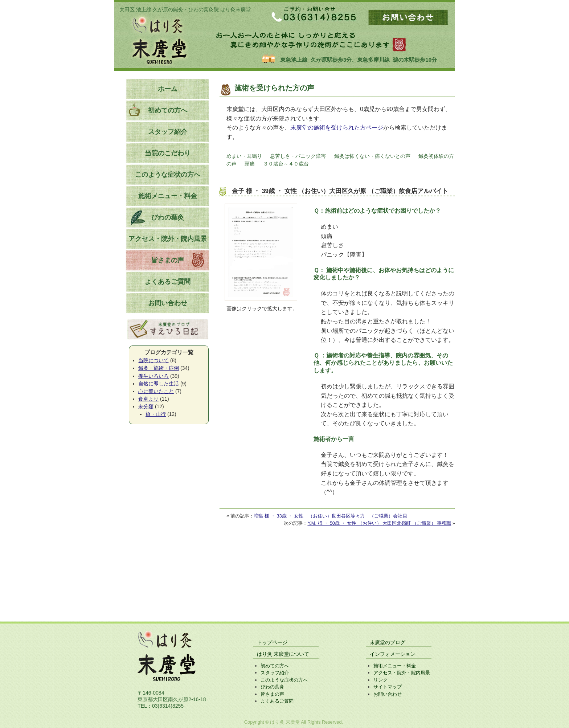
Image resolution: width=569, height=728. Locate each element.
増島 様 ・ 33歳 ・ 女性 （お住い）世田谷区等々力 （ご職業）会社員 (331, 516)
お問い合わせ (168, 303)
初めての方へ (168, 110)
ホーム (168, 89)
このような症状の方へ (168, 175)
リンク (380, 680)
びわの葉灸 (168, 217)
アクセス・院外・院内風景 (168, 239)
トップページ (272, 642)
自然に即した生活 (159, 384)
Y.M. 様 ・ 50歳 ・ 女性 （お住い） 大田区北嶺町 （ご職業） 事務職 (379, 523)
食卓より (148, 399)
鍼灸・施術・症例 (159, 368)
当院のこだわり (168, 153)
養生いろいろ (153, 376)
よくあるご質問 (168, 282)
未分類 (146, 406)
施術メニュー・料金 (168, 196)
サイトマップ (388, 687)
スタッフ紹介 (168, 132)
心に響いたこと (156, 391)
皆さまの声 (168, 260)
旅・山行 (156, 414)
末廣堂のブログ (388, 642)
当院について (153, 360)
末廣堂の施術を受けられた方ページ (337, 128)
